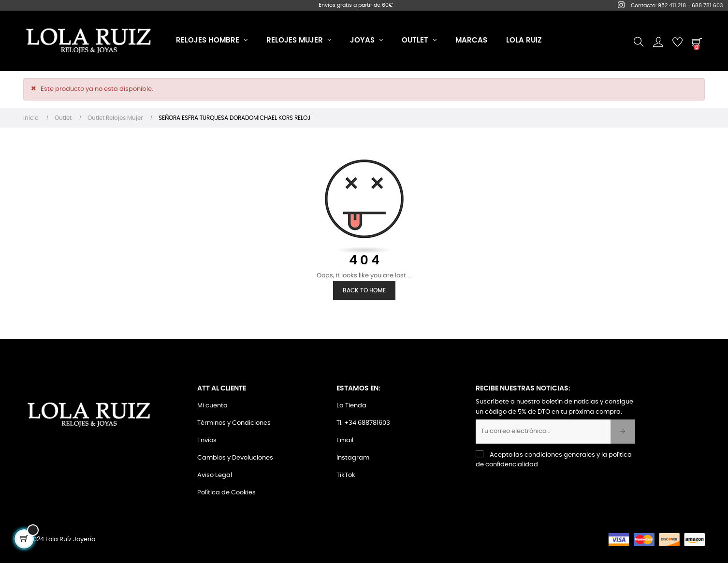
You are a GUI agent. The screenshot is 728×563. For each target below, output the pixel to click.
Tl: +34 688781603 (363, 423)
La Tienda (351, 406)
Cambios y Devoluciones (235, 458)
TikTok (346, 475)
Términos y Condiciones (234, 423)
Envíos (207, 440)
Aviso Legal (215, 475)
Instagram (353, 458)
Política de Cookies (226, 493)
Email (345, 440)
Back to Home (364, 290)
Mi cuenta (212, 406)
